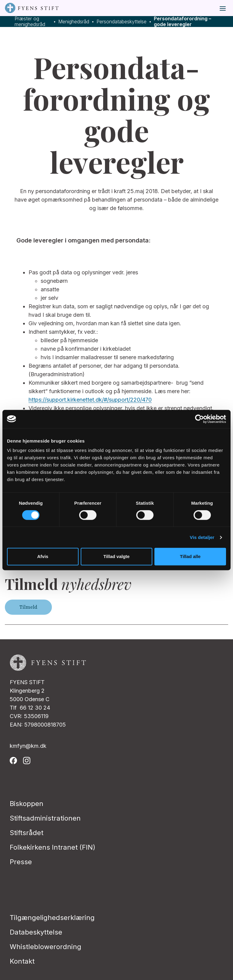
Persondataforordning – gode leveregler (182, 22)
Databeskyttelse (36, 932)
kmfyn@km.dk (28, 746)
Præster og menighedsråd (30, 22)
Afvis (43, 556)
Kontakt (22, 961)
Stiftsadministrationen (45, 818)
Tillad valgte (116, 556)
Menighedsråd (74, 22)
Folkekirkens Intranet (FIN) (52, 847)
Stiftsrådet (27, 833)
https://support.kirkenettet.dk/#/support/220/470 (90, 400)
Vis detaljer (202, 537)
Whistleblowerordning (46, 947)
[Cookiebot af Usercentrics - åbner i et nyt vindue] (199, 419)
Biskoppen (27, 804)
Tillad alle (190, 556)
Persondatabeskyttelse (122, 22)
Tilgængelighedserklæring (52, 918)
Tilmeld (28, 607)
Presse (21, 862)
